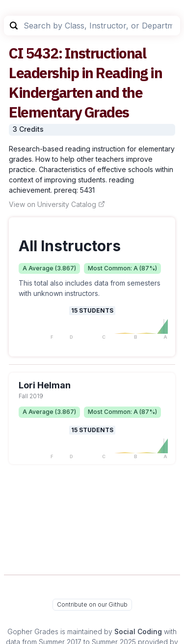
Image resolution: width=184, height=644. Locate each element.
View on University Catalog (57, 204)
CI (16, 53)
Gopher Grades (33, 631)
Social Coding (138, 631)
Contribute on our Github (92, 604)
